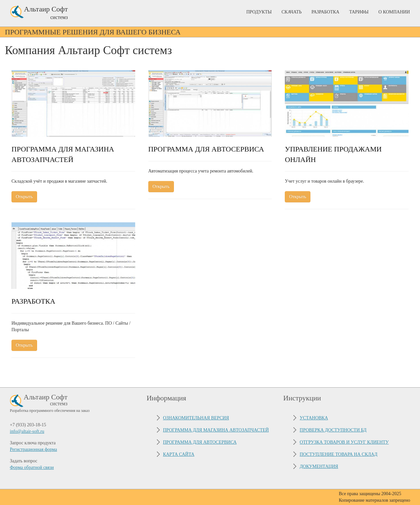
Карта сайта (179, 454)
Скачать (292, 12)
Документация (319, 466)
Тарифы (359, 12)
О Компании (394, 12)
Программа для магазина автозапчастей (63, 154)
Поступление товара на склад (338, 454)
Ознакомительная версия (196, 418)
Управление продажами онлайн (333, 154)
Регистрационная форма (33, 449)
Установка (314, 418)
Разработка (325, 12)
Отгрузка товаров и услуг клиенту (344, 442)
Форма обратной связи (32, 467)
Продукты (259, 12)
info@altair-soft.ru (27, 431)
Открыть (24, 197)
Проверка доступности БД (333, 430)
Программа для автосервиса (206, 149)
